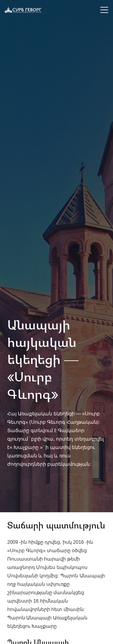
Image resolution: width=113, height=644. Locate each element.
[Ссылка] (23, 10)
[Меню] (104, 10)
